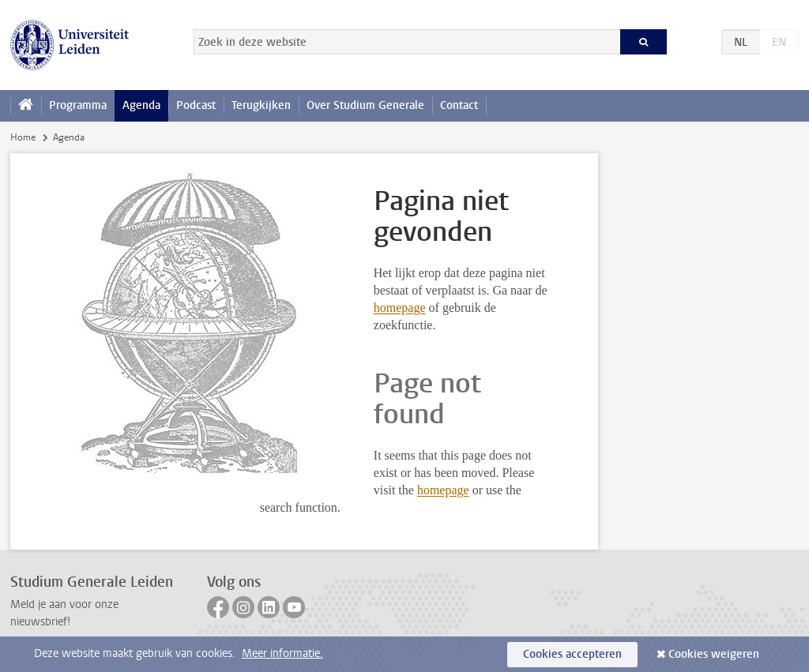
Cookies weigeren (714, 654)
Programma (78, 105)
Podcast (196, 105)
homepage (400, 308)
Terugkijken (261, 105)
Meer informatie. (282, 653)
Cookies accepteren (572, 654)
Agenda (141, 105)
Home (23, 137)
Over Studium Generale (365, 105)
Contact (459, 105)
